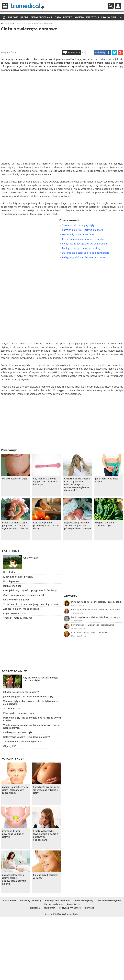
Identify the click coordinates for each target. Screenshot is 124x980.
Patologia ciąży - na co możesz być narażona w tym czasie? (32, 719)
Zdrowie (13, 17)
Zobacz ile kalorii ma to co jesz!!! (21, 609)
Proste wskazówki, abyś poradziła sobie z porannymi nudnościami (45, 835)
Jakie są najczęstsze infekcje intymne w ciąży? (29, 697)
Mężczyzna (93, 17)
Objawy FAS (10, 746)
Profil (118, 6)
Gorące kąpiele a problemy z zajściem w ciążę (46, 526)
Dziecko (68, 17)
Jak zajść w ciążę (12, 586)
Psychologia (109, 17)
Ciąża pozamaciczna (14, 613)
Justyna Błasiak (78, 605)
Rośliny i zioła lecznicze (57, 901)
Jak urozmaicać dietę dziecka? (107, 480)
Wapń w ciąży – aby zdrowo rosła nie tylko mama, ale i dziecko (31, 702)
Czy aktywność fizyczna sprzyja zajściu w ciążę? (41, 679)
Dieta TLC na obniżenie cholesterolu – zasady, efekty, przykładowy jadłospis (97, 602)
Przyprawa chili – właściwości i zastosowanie (93, 625)
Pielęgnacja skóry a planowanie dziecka (84, 257)
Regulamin (49, 908)
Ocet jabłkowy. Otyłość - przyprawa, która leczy (30, 590)
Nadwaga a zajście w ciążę (18, 732)
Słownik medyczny (83, 901)
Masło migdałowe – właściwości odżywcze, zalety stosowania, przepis (97, 617)
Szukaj (111, 6)
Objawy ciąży (31, 558)
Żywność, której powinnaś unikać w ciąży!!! (13, 834)
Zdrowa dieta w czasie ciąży (19, 713)
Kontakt (90, 908)
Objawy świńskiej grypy (16, 600)
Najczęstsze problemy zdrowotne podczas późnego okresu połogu (78, 526)
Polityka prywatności (70, 908)
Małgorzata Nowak (79, 636)
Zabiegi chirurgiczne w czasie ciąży (81, 248)
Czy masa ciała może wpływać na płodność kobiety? (45, 482)
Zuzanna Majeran (79, 628)
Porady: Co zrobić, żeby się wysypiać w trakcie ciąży (46, 790)
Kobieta (79, 17)
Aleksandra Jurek (78, 613)
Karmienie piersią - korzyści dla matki (83, 230)
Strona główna (4, 17)
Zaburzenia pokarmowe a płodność (23, 742)
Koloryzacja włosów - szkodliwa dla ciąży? (27, 737)
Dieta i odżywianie (41, 17)
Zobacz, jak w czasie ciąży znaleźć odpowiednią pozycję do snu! (14, 879)
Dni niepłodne (11, 581)
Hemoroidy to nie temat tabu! (78, 234)
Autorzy (71, 596)
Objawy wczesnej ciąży (15, 479)
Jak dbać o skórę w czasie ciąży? (21, 692)
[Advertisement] (62, 40)
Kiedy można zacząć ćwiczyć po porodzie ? (85, 244)
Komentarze (74, 52)
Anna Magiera (77, 620)
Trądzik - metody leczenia (18, 618)
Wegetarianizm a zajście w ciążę (104, 524)
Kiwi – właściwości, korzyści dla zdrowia (90, 633)
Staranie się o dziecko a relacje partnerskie (86, 253)
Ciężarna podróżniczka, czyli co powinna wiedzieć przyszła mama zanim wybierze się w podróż (77, 485)
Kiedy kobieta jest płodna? (18, 577)
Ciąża (58, 17)
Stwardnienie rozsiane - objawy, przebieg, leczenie (32, 604)
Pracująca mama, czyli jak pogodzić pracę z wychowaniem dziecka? (15, 526)
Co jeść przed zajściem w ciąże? (46, 876)
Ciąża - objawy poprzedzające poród (24, 595)
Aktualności (9, 901)
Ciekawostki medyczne (109, 901)
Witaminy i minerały (30, 901)
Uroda (24, 17)
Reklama (35, 908)
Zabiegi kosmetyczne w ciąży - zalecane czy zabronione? (15, 790)
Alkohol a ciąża (12, 708)
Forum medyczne (54, 904)
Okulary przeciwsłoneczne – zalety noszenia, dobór (96, 609)
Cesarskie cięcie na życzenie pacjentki (83, 239)
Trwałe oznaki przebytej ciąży (78, 225)
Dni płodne (9, 572)
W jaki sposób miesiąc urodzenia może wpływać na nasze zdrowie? (32, 726)
